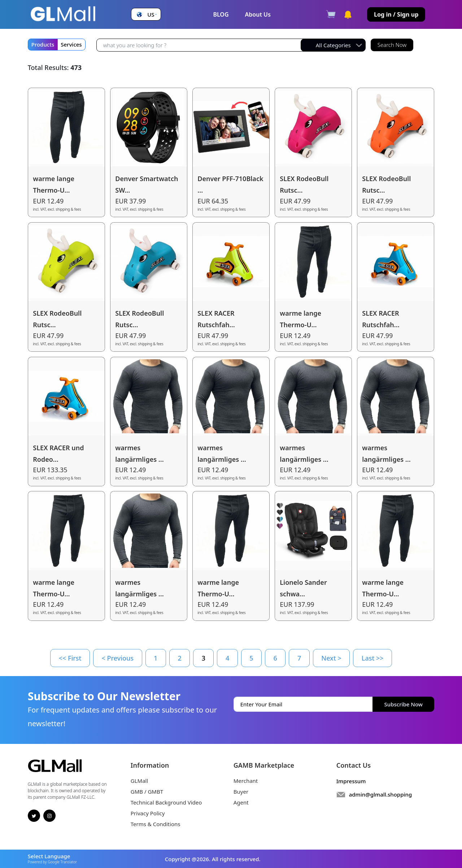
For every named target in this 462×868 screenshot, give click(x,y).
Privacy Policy (148, 813)
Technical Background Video (166, 802)
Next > (331, 658)
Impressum (351, 781)
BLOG (221, 14)
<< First (70, 658)
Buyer (241, 792)
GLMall (140, 781)
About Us (258, 14)
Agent (241, 802)
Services (71, 44)
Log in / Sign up (396, 14)
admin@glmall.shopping (381, 794)
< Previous (118, 658)
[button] (146, 15)
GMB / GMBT (147, 792)
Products (43, 44)
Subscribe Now (404, 704)
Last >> (373, 658)
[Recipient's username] (200, 45)
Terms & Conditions (156, 824)
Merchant (246, 781)
